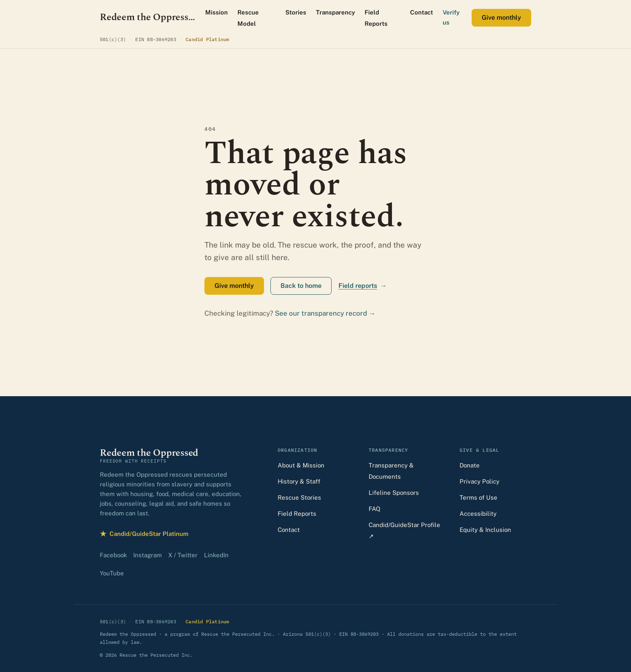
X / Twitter (183, 555)
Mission (217, 12)
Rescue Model (248, 18)
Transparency (335, 12)
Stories (296, 12)
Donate (470, 465)
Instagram (147, 555)
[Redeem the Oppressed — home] (148, 18)
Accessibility (478, 514)
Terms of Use (478, 497)
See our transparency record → (325, 313)
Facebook (113, 555)
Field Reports (376, 18)
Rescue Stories (299, 497)
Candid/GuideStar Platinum (144, 534)
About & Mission (301, 465)
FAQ (374, 509)
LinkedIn (216, 555)
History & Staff (299, 481)
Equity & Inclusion (485, 530)
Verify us (451, 17)
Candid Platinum (207, 39)
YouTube (112, 573)
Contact (422, 12)
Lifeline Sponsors (394, 493)
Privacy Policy (479, 481)
